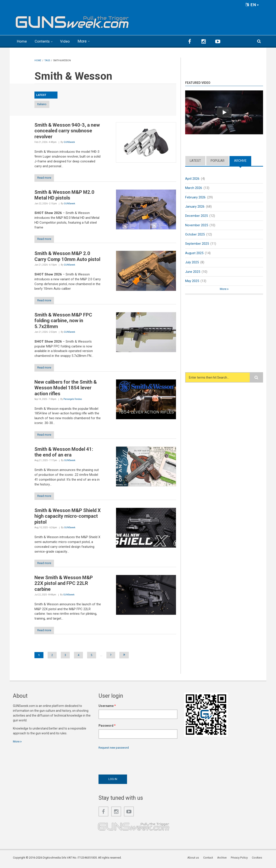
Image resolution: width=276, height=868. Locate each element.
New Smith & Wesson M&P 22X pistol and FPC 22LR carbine (64, 586)
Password (107, 728)
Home (22, 41)
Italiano (46, 104)
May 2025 (192, 282)
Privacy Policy (240, 860)
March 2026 (194, 188)
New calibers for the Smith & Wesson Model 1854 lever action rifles (66, 389)
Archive (240, 160)
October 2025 (195, 235)
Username (107, 708)
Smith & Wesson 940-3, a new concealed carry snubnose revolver (67, 131)
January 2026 (195, 207)
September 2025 (197, 244)
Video (67, 41)
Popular (218, 160)
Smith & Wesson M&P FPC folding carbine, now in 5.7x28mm (63, 322)
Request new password (115, 750)
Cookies (258, 860)
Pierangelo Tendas (73, 400)
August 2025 (194, 253)
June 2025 (193, 272)
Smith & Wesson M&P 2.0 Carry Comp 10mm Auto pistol (67, 257)
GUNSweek (69, 142)
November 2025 (197, 225)
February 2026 (195, 197)
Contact (209, 860)
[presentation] (132, 763)
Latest (195, 160)
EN (252, 5)
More (85, 41)
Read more (46, 178)
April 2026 (192, 178)
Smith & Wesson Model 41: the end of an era (64, 453)
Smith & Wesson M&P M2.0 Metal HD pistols (64, 195)
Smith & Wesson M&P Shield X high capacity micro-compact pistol (68, 518)
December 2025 (196, 216)
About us (195, 860)
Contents (44, 41)
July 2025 (192, 263)
